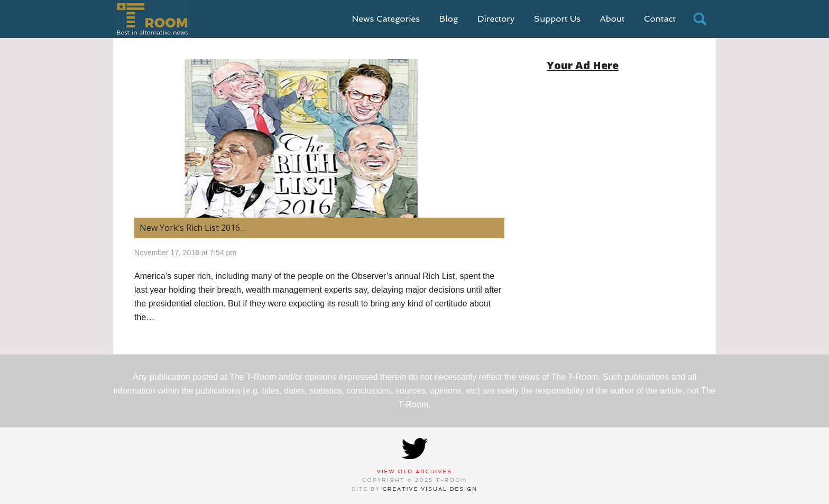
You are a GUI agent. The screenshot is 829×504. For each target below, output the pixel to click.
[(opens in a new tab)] (319, 138)
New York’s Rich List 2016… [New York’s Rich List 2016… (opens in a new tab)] (193, 228)
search (700, 19)
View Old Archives (415, 472)
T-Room (152, 19)
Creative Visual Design (430, 489)
